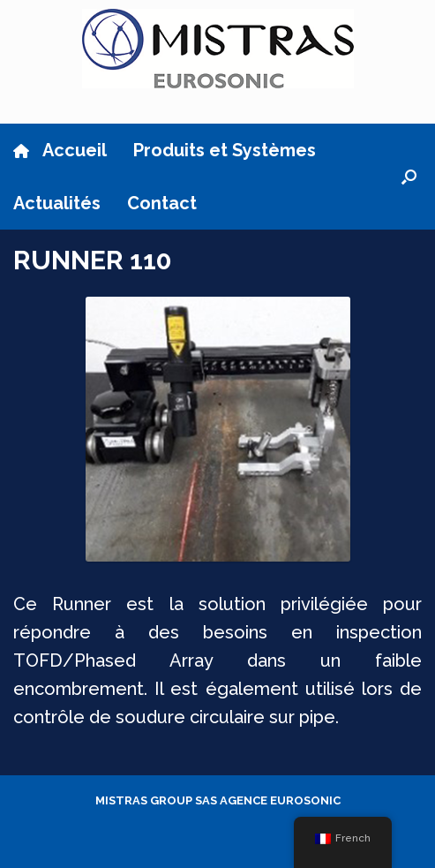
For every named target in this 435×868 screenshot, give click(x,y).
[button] (409, 177)
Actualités (57, 203)
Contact (162, 203)
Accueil (60, 150)
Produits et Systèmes (225, 150)
